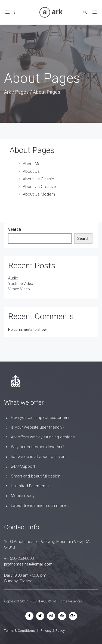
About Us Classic (38, 179)
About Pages (32, 150)
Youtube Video (21, 284)
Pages (22, 92)
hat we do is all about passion (38, 457)
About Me (32, 164)
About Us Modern (39, 194)
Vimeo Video (19, 289)
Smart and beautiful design (36, 476)
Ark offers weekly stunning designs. (43, 437)
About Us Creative (39, 187)
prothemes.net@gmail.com (28, 564)
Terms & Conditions (19, 631)
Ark (8, 92)
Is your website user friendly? (38, 427)
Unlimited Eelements (30, 486)
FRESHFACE (38, 601)
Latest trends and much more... (40, 505)
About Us (31, 171)
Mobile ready (23, 496)
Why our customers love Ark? (38, 447)
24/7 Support (23, 466)
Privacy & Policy (53, 631)
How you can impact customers (40, 417)
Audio (13, 278)
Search (15, 229)
